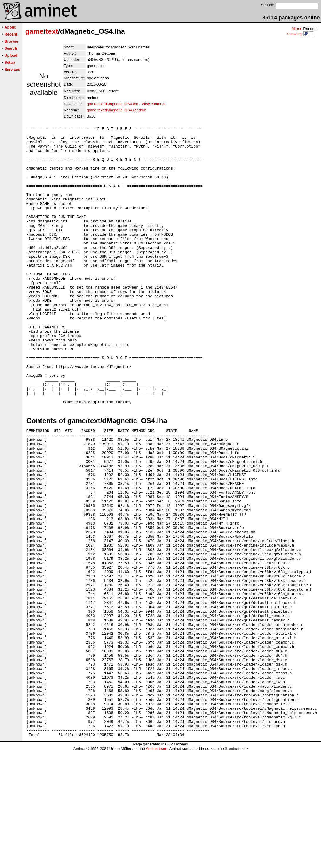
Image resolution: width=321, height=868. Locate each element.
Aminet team (157, 866)
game (34, 31)
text (52, 31)
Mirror (297, 29)
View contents (154, 104)
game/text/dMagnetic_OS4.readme (116, 110)
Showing (294, 34)
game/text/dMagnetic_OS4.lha (113, 104)
